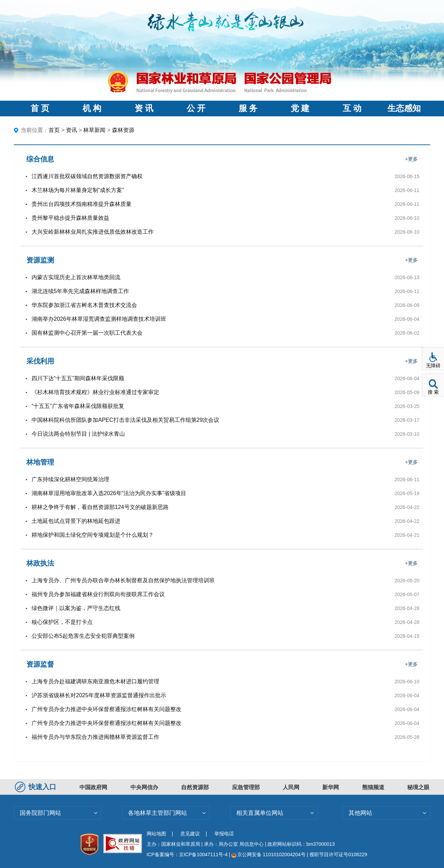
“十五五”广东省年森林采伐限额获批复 (78, 406)
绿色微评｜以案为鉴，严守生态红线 (76, 608)
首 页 (40, 108)
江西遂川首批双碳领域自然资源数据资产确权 (87, 176)
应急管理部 (246, 787)
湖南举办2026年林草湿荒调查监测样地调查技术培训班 (99, 319)
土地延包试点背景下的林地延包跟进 (76, 521)
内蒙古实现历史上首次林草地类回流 (76, 277)
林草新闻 (94, 130)
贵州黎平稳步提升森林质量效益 (70, 218)
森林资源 (123, 130)
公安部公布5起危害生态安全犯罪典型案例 (83, 636)
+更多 (411, 159)
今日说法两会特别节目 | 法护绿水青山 (78, 434)
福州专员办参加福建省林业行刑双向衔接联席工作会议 (98, 594)
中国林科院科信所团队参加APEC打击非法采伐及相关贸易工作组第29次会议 (125, 420)
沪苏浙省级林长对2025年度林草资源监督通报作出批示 (99, 695)
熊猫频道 (373, 787)
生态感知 (404, 108)
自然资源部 (195, 787)
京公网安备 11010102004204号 (268, 854)
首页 (54, 130)
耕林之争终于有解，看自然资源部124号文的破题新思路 (100, 507)
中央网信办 (144, 787)
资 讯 (144, 108)
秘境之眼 (418, 787)
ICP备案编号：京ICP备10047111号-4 (188, 854)
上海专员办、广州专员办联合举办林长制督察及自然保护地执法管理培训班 (123, 580)
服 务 (248, 108)
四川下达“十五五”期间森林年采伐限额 (78, 378)
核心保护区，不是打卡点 (62, 622)
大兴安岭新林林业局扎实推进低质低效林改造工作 (93, 232)
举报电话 (224, 834)
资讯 (71, 130)
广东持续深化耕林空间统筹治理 (70, 479)
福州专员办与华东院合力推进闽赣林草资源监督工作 (95, 737)
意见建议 (190, 834)
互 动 (352, 108)
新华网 (331, 787)
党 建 (300, 108)
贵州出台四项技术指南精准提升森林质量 (82, 204)
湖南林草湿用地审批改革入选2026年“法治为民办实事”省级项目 (109, 493)
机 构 (92, 108)
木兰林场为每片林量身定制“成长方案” (78, 190)
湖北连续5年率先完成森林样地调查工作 (80, 291)
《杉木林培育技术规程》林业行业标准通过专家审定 (95, 392)
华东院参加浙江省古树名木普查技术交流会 (84, 305)
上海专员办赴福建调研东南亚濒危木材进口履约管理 (95, 681)
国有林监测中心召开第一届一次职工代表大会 (87, 333)
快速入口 (36, 787)
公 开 (196, 108)
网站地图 (156, 834)
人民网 (291, 787)
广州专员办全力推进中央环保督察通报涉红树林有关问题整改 (106, 709)
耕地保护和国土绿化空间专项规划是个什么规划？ (93, 535)
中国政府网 (93, 787)
